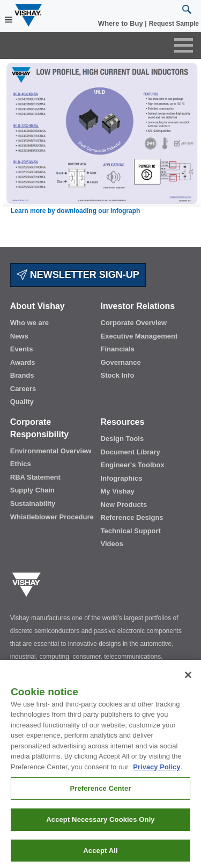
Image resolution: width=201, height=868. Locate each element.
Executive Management (139, 336)
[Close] (188, 679)
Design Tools (122, 439)
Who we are (29, 323)
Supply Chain (32, 490)
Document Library (131, 452)
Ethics (21, 464)
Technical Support (131, 531)
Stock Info (118, 375)
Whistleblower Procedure (52, 517)
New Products (124, 505)
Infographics (122, 478)
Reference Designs (132, 517)
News (19, 336)
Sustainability (33, 503)
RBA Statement (35, 477)
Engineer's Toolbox (133, 465)
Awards (23, 362)
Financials (118, 349)
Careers (23, 389)
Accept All (100, 855)
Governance (121, 362)
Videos (112, 544)
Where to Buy (121, 23)
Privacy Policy (157, 771)
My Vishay (118, 491)
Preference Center (100, 793)
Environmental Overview (51, 451)
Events (22, 349)
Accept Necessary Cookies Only (100, 824)
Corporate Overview (134, 323)
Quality (22, 402)
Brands (22, 375)
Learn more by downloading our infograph (75, 211)
